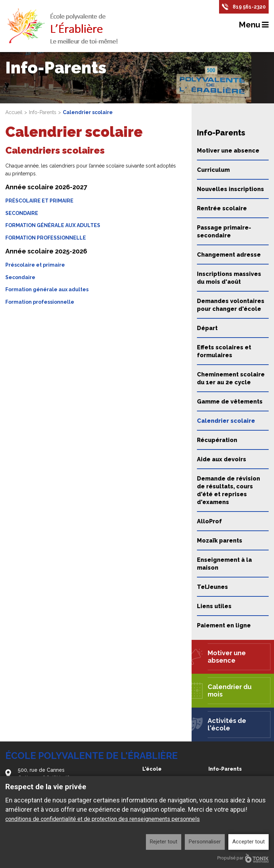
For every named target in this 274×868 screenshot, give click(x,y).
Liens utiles (214, 606)
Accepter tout (248, 842)
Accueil (14, 112)
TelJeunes (212, 587)
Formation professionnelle (40, 302)
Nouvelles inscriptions (230, 189)
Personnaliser (205, 842)
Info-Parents (43, 112)
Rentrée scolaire (222, 208)
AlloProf (209, 521)
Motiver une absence (228, 151)
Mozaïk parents (220, 541)
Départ (207, 328)
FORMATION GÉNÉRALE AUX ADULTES (53, 225)
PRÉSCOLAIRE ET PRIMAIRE (39, 201)
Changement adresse (229, 255)
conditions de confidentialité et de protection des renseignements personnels (103, 819)
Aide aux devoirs (222, 459)
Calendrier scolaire (226, 421)
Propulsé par (243, 858)
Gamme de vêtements (230, 402)
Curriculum (213, 170)
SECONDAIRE (22, 213)
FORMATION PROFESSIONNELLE (46, 238)
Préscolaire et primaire (35, 265)
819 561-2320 (249, 7)
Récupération (217, 440)
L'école (152, 769)
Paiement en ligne (224, 625)
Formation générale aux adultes (47, 289)
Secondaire (20, 277)
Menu (254, 25)
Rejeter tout (164, 842)
